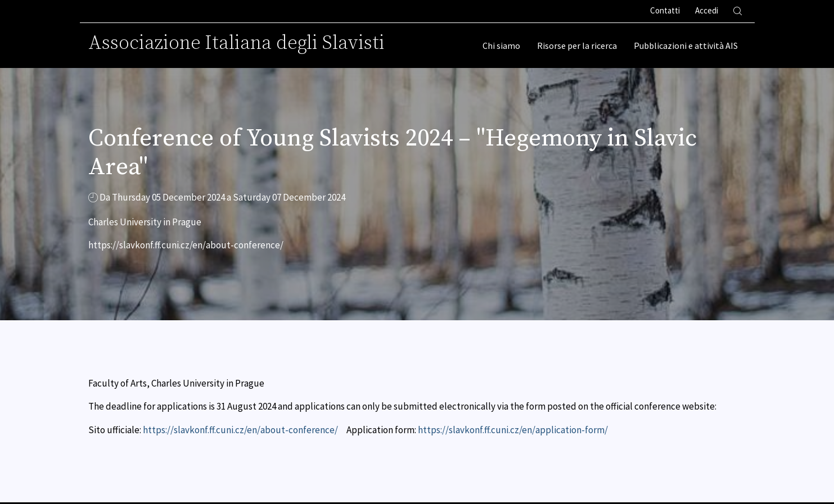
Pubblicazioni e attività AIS (686, 46)
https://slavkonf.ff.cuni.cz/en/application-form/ (513, 430)
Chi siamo (501, 46)
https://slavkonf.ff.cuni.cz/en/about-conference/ (240, 430)
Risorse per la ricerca (577, 46)
